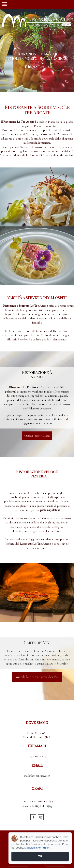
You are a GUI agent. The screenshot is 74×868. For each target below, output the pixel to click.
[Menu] (4, 4)
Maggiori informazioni (37, 848)
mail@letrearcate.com (37, 776)
